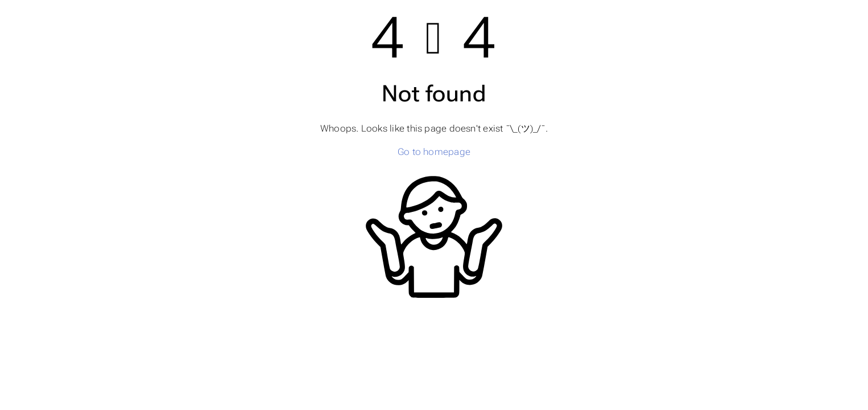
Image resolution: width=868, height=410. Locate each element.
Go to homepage (434, 152)
